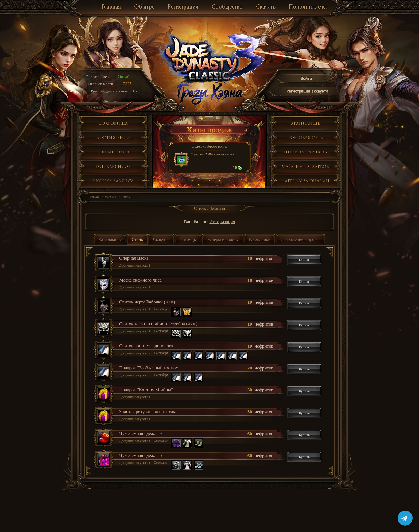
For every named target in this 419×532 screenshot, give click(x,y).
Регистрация (183, 7)
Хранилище (305, 123)
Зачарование (110, 240)
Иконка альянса (113, 181)
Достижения (113, 138)
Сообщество (227, 7)
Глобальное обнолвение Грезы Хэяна (210, 94)
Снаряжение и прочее (300, 240)
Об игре (144, 7)
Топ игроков (113, 152)
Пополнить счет (308, 7)
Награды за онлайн (305, 181)
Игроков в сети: (101, 84)
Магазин (110, 197)
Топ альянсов (113, 166)
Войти (307, 79)
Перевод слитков (305, 152)
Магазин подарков (305, 166)
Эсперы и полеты (223, 240)
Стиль (126, 197)
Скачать (266, 7)
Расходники (260, 240)
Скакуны (161, 240)
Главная (111, 7)
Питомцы (188, 240)
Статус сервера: (99, 77)
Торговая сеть (305, 138)
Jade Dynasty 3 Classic (210, 58)
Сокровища (113, 123)
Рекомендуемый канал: (110, 91)
